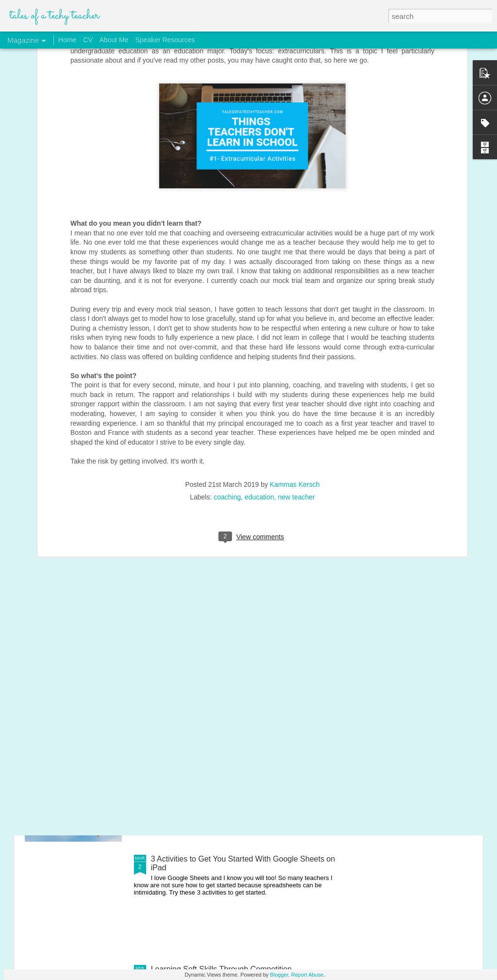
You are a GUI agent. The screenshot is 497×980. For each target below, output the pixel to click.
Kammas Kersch (295, 406)
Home (67, 40)
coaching (227, 418)
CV (88, 40)
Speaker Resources (165, 40)
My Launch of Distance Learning (207, 749)
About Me (114, 40)
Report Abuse (307, 975)
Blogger (279, 975)
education (259, 418)
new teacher (297, 418)
